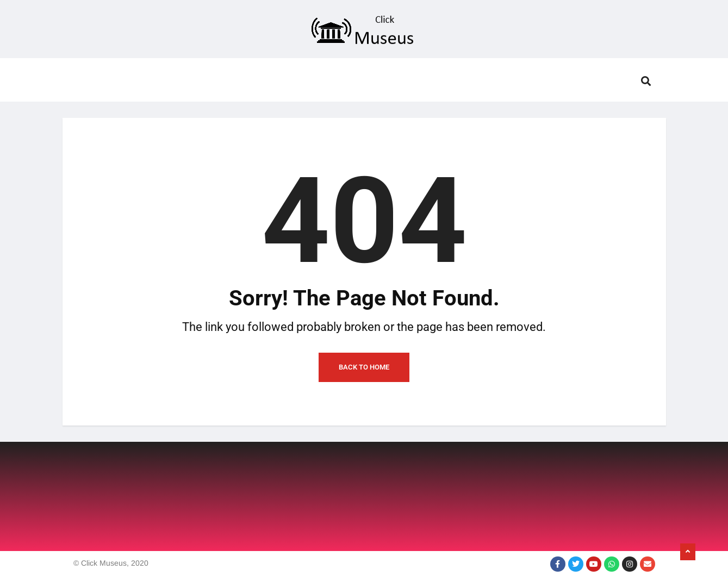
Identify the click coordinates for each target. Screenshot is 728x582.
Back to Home (364, 367)
